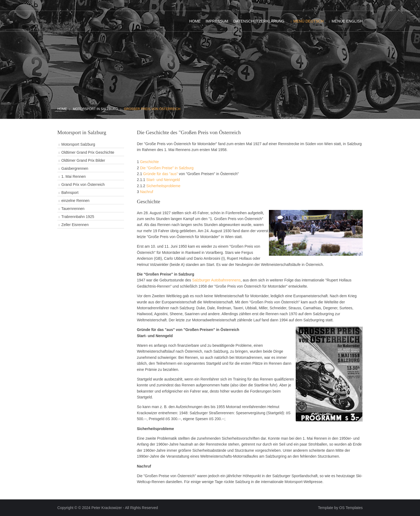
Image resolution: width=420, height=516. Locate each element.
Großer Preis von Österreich (152, 109)
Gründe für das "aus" (160, 174)
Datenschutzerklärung (259, 21)
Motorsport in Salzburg (95, 109)
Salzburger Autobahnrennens (216, 280)
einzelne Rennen (75, 201)
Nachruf (147, 192)
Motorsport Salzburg (78, 144)
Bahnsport (70, 193)
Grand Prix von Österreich (83, 184)
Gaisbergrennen (75, 168)
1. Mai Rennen (74, 176)
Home (195, 21)
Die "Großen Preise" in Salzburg (167, 168)
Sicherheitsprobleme (163, 186)
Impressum (217, 21)
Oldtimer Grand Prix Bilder (83, 160)
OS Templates (351, 508)
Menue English (347, 21)
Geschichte (149, 162)
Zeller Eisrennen (75, 225)
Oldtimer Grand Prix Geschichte (88, 152)
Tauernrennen (73, 209)
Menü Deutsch (308, 21)
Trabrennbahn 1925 (78, 217)
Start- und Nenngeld (163, 180)
